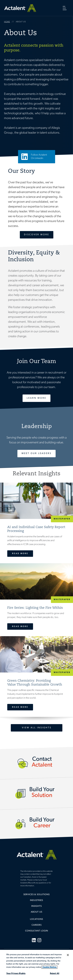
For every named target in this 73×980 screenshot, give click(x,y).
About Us (36, 912)
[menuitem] (36, 896)
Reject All (55, 973)
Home (20, 8)
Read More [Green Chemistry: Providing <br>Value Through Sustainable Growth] (20, 707)
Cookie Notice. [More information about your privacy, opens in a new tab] (49, 967)
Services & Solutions (36, 895)
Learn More (36, 398)
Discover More (37, 235)
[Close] (68, 955)
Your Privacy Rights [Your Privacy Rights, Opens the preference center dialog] (16, 973)
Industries (36, 900)
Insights (36, 906)
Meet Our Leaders (36, 453)
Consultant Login (37, 931)
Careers (37, 925)
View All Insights (36, 728)
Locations (36, 919)
